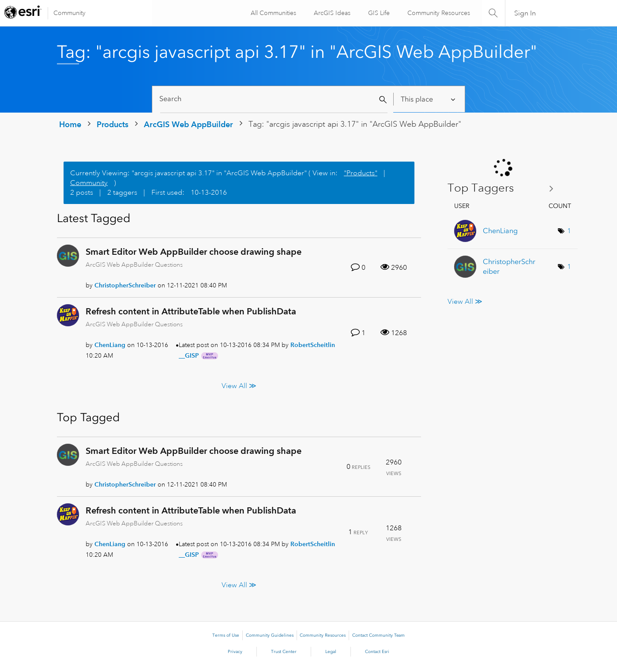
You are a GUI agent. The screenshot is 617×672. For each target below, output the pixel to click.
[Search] (274, 99)
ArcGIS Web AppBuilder (188, 124)
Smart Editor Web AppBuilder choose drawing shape (194, 252)
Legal (331, 652)
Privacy (235, 652)
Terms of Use (226, 635)
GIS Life (378, 13)
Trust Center (284, 652)
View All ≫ (239, 385)
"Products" (361, 173)
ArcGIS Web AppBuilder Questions (134, 264)
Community (70, 13)
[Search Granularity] (429, 99)
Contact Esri (377, 652)
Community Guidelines (270, 635)
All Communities (272, 13)
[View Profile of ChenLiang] (110, 345)
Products (113, 124)
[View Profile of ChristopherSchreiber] (125, 285)
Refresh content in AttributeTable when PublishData (191, 311)
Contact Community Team (378, 635)
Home (70, 124)
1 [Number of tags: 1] (569, 231)
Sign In (525, 13)
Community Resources (437, 13)
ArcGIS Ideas (331, 13)
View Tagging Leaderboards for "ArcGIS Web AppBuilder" (504, 188)
